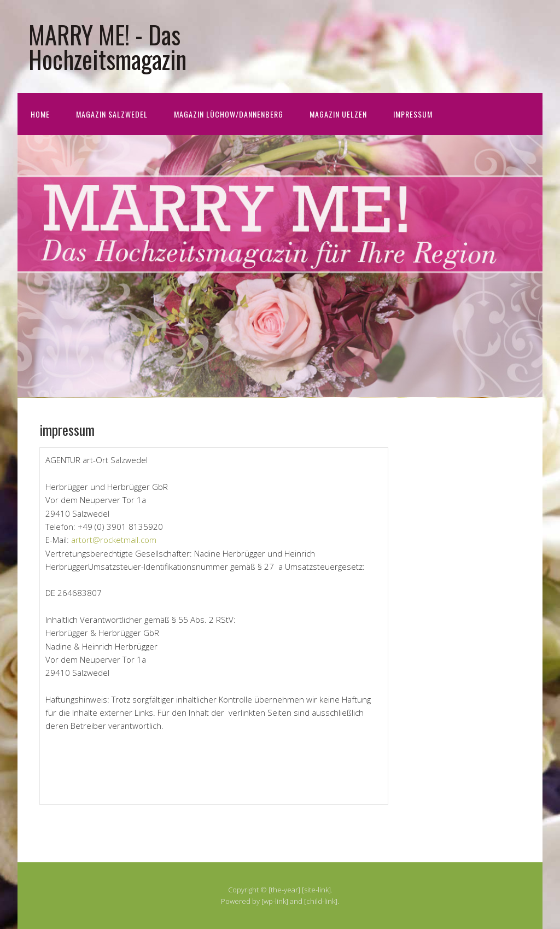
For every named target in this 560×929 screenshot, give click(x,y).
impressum (413, 114)
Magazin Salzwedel (112, 114)
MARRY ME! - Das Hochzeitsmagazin (107, 46)
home (40, 114)
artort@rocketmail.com (114, 540)
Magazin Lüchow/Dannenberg (229, 114)
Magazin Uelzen (338, 114)
